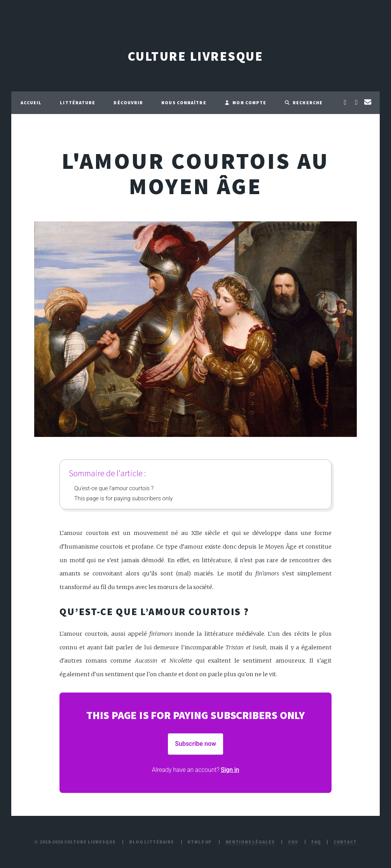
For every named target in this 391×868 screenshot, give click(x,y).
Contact (345, 842)
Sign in (230, 770)
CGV (293, 842)
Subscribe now (195, 744)
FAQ (316, 842)
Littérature (78, 103)
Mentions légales (250, 842)
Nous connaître (184, 103)
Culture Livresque (195, 56)
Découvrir (128, 103)
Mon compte (246, 103)
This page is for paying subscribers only (123, 498)
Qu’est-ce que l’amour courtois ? (114, 488)
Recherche (304, 103)
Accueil (31, 103)
